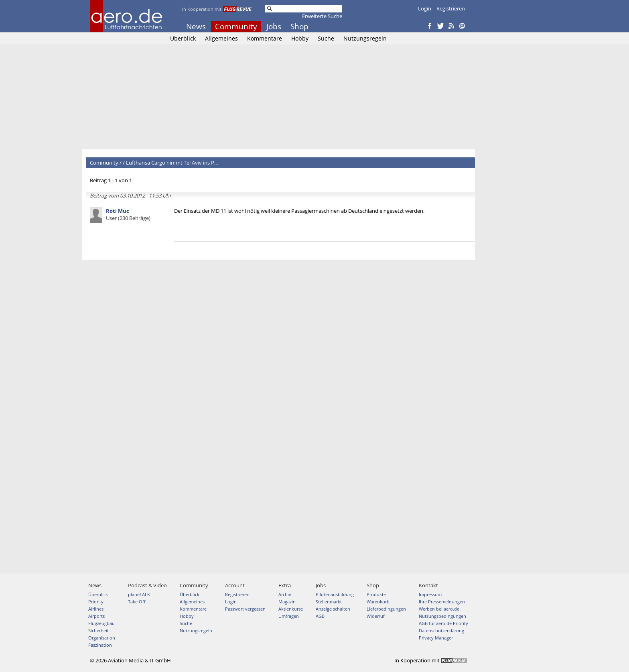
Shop (299, 26)
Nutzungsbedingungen (442, 616)
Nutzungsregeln (365, 38)
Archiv (285, 594)
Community (236, 26)
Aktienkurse (291, 609)
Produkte (376, 594)
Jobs (274, 26)
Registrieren (451, 8)
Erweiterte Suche (322, 16)
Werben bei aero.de (439, 609)
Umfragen (289, 616)
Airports (96, 616)
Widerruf (376, 616)
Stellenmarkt (329, 602)
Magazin (287, 602)
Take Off (137, 602)
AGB (320, 616)
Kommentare (265, 38)
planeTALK (139, 594)
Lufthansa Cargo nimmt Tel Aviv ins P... (172, 163)
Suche (326, 38)
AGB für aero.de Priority (443, 623)
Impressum (430, 594)
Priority (96, 602)
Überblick (183, 38)
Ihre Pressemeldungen (442, 602)
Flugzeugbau (101, 623)
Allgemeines (221, 38)
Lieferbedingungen (386, 609)
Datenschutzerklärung (441, 630)
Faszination (100, 645)
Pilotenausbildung (335, 594)
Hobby (300, 38)
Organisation (102, 638)
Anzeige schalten (333, 609)
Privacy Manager (436, 638)
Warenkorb (378, 602)
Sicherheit (98, 630)
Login (425, 8)
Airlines (96, 609)
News (196, 26)
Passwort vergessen (245, 609)
